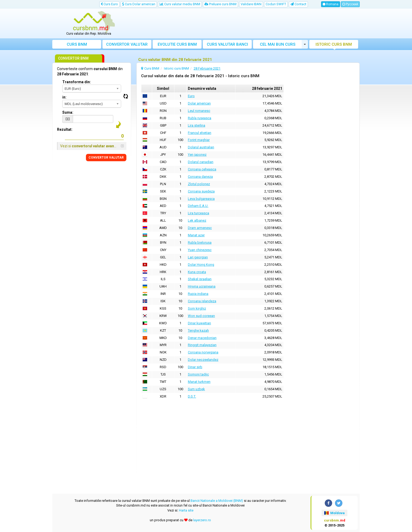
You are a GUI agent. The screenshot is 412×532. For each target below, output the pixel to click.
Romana (331, 4)
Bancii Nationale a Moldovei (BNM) (217, 501)
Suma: (68, 112)
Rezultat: (65, 129)
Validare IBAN (251, 4)
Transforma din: (77, 82)
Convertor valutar (127, 44)
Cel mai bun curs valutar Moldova (278, 45)
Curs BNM (77, 44)
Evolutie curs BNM (177, 44)
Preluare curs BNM (220, 4)
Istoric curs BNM (334, 44)
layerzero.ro (202, 520)
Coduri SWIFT (276, 4)
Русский (350, 4)
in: (64, 97)
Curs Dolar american (139, 4)
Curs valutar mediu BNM (180, 4)
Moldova (334, 513)
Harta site (186, 510)
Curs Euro (109, 4)
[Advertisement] (245, 24)
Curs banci (227, 44)
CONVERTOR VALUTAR (106, 158)
